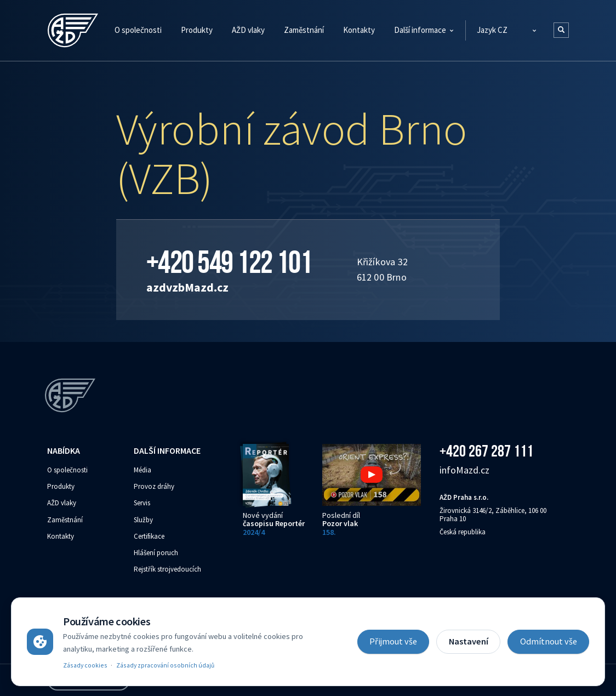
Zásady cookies (85, 665)
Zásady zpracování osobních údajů (165, 665)
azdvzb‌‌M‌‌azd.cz (187, 287)
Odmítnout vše (549, 641)
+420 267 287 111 (486, 451)
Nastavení (469, 641)
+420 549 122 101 (229, 262)
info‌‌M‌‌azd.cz (464, 470)
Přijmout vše (393, 641)
